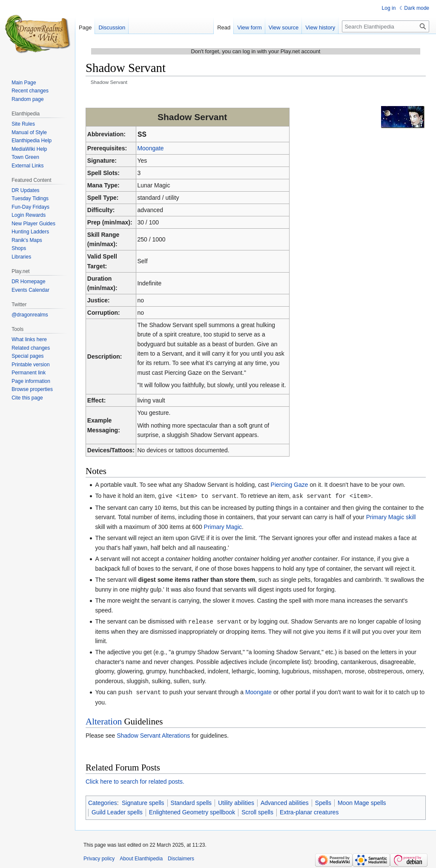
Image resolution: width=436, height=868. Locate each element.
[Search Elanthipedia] (386, 26)
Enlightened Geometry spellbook (192, 811)
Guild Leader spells (117, 811)
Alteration (104, 720)
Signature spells (143, 802)
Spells (323, 802)
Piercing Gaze (290, 485)
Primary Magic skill (391, 517)
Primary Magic (223, 526)
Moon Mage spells (362, 802)
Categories (103, 802)
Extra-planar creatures (309, 811)
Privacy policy (99, 857)
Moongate (150, 148)
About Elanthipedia (141, 857)
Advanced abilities (285, 802)
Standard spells (191, 802)
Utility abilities (236, 802)
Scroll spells (257, 811)
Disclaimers (181, 857)
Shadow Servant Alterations (153, 734)
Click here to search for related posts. (135, 780)
